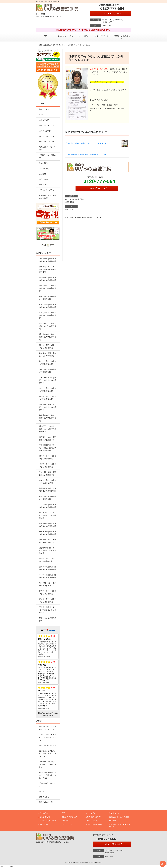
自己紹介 (42, 791)
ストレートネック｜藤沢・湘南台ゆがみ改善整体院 (48, 380)
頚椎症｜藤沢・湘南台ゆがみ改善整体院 (48, 398)
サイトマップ (44, 185)
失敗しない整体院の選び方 (48, 619)
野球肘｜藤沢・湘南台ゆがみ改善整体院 (48, 592)
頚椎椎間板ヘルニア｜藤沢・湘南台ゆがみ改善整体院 (48, 429)
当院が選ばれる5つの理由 (47, 148)
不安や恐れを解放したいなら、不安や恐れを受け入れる (48, 775)
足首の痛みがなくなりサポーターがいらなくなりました (87, 154)
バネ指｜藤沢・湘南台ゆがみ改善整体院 (48, 465)
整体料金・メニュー (47, 125)
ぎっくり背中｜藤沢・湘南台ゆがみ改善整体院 (48, 315)
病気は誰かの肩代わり (48, 745)
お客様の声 (47, 45)
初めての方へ (44, 109)
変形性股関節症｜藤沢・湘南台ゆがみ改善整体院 (48, 550)
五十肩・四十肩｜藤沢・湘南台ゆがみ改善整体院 (48, 610)
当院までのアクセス (103, 36)
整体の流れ (43, 163)
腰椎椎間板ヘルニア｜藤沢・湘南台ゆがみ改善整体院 (48, 269)
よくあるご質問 (45, 131)
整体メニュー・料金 (64, 36)
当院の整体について (47, 142)
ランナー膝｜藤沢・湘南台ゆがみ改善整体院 (48, 576)
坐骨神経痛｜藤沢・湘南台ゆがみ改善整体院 (48, 260)
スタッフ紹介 (83, 36)
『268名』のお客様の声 (122, 37)
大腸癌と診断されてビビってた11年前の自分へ (48, 737)
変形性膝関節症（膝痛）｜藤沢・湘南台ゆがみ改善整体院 (48, 448)
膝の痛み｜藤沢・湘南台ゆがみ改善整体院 (48, 438)
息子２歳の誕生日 (46, 802)
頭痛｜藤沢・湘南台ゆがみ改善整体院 (48, 371)
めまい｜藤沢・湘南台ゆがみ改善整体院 (48, 390)
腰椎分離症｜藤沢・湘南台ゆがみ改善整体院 (48, 279)
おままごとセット (46, 797)
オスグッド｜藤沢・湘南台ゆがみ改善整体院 (48, 506)
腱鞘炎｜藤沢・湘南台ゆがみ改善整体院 (48, 457)
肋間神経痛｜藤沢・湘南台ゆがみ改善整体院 (48, 490)
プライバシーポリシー (48, 190)
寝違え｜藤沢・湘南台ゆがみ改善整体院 (48, 482)
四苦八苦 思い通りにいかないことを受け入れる (48, 764)
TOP (45, 36)
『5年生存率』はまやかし (47, 785)
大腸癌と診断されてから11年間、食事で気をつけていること (48, 754)
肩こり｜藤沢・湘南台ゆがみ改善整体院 (48, 346)
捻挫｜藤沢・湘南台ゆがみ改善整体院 (48, 498)
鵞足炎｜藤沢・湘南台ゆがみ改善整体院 (48, 560)
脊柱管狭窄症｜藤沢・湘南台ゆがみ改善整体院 (48, 326)
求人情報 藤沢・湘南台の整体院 (48, 197)
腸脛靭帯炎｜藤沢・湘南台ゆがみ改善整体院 (48, 568)
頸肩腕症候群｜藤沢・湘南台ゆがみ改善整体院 (48, 418)
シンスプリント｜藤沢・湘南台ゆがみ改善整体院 (48, 515)
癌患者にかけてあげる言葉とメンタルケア (48, 728)
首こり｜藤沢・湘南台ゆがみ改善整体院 (48, 363)
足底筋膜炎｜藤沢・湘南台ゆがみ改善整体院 (48, 525)
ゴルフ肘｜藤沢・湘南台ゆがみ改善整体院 (48, 584)
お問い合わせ (44, 179)
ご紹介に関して (45, 169)
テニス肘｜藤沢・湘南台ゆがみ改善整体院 (48, 473)
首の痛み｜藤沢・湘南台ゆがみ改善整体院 (48, 355)
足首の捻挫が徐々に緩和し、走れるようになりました (86, 143)
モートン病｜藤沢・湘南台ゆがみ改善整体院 (48, 533)
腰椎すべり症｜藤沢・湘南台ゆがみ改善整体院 (48, 288)
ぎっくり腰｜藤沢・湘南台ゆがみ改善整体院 (48, 306)
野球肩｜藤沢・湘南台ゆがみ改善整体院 (48, 600)
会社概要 (42, 174)
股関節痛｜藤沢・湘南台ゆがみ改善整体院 (48, 541)
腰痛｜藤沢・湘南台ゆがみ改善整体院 (48, 298)
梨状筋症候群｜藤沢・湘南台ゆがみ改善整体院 (48, 337)
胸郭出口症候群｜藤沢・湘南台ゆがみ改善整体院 (48, 407)
